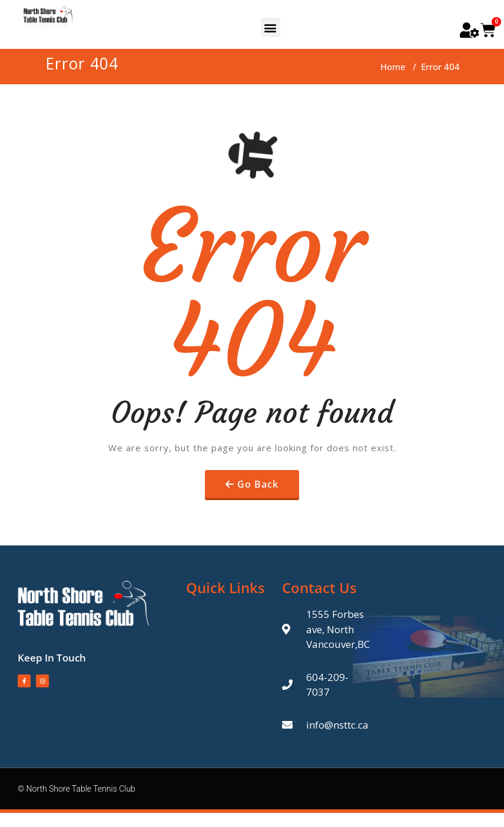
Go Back (258, 484)
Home (393, 67)
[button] (271, 27)
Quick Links (226, 588)
